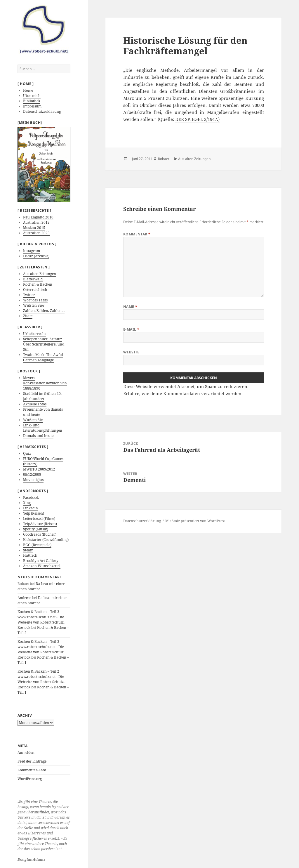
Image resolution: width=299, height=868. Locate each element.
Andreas (24, 598)
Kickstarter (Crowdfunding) (46, 540)
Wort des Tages (35, 300)
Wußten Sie (33, 420)
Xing (27, 503)
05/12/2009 (32, 474)
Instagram (32, 251)
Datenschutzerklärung (42, 111)
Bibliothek (32, 101)
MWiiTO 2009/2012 (39, 469)
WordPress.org (30, 779)
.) (218, 119)
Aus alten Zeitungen (40, 274)
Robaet (164, 159)
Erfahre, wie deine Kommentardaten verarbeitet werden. (183, 393)
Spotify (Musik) (36, 529)
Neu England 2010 (38, 217)
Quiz (27, 453)
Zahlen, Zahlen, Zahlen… (44, 311)
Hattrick (30, 555)
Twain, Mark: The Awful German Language (43, 357)
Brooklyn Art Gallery (41, 561)
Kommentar (137, 234)
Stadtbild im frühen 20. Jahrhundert (42, 396)
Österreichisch (35, 290)
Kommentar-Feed (32, 770)
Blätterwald (33, 279)
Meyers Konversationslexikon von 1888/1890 (45, 383)
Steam (28, 550)
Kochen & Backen (38, 284)
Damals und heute (38, 436)
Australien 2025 (36, 233)
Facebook (31, 498)
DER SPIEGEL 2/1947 (196, 119)
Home (28, 90)
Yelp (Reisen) (34, 513)
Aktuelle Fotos (35, 404)
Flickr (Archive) (36, 256)
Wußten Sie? (34, 305)
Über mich (32, 96)
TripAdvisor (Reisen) (40, 524)
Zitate (28, 316)
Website (131, 352)
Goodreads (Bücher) (40, 534)
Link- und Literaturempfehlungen (43, 428)
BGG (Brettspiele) (37, 545)
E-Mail (131, 329)
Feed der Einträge (32, 761)
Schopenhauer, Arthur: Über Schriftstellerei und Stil (44, 344)
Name (130, 307)
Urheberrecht (34, 334)
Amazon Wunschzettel (42, 566)
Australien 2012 (36, 222)
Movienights (33, 480)
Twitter (29, 295)
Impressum (32, 106)
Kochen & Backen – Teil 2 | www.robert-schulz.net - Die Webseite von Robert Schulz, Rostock (41, 679)
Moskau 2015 (34, 228)
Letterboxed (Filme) (39, 519)
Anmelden (26, 752)
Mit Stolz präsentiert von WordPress (195, 521)
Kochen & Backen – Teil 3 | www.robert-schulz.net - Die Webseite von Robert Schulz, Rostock (41, 620)
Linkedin (31, 508)
